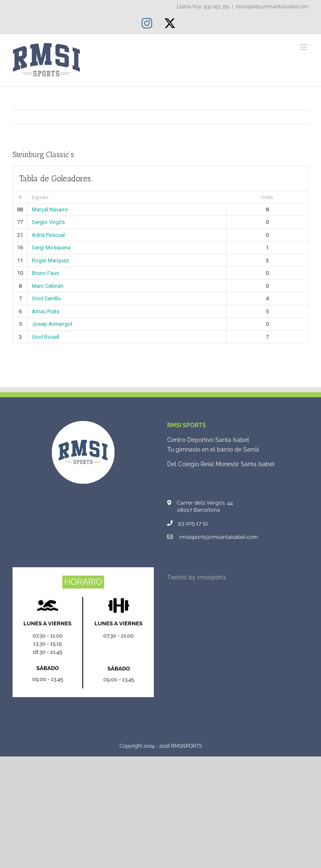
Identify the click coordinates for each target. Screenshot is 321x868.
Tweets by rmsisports (197, 577)
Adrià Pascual (48, 235)
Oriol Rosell (46, 337)
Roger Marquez (50, 260)
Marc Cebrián (48, 286)
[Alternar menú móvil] (304, 47)
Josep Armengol (52, 324)
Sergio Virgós (48, 222)
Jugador (40, 197)
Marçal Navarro (50, 209)
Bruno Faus (45, 273)
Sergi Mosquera (51, 247)
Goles (267, 197)
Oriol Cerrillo (46, 298)
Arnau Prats (46, 311)
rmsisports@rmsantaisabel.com (272, 7)
